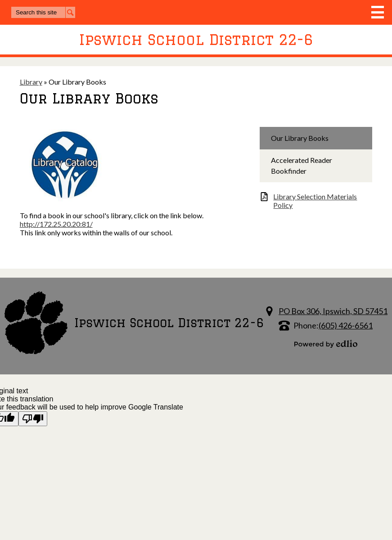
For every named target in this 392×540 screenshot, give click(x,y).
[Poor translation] (33, 419)
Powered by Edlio (326, 344)
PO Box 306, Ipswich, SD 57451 (333, 311)
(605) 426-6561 (346, 325)
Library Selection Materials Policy (315, 201)
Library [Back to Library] (31, 82)
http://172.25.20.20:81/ (56, 224)
